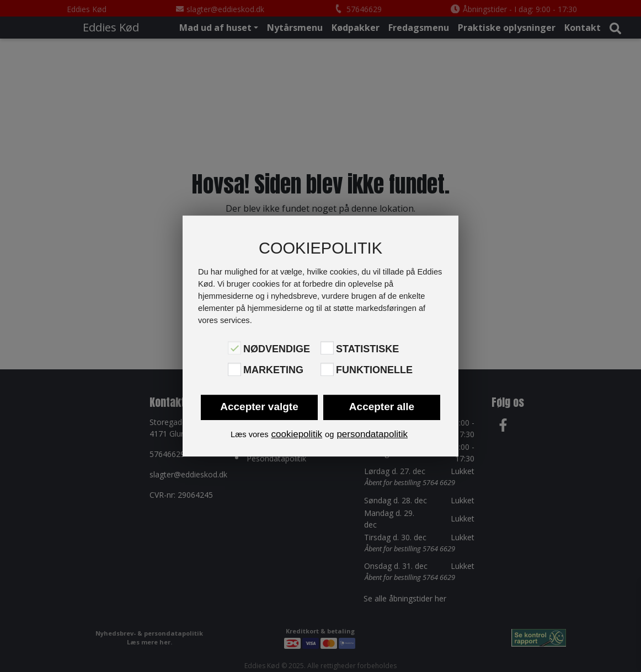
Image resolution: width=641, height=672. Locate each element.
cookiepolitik (297, 434)
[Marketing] (234, 369)
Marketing (273, 370)
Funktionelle (374, 370)
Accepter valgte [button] (259, 407)
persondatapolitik (372, 434)
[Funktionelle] (327, 369)
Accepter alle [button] (382, 407)
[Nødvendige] (234, 348)
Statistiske (367, 349)
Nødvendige (277, 349)
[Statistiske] (327, 348)
